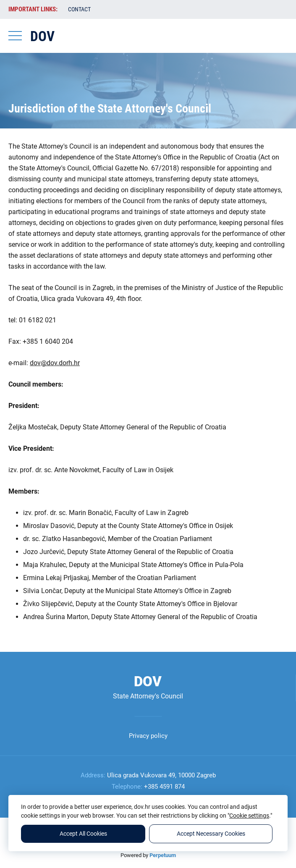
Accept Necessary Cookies (211, 834)
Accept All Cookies (83, 834)
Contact (79, 9)
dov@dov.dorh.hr (55, 363)
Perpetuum (163, 855)
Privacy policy (148, 736)
